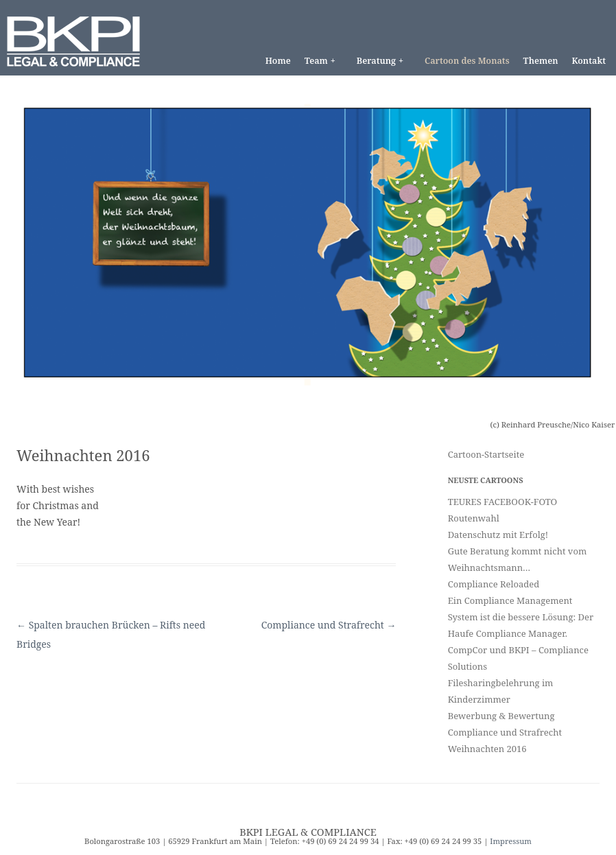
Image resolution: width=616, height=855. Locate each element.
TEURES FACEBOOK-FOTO (503, 502)
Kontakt (589, 61)
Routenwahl (474, 518)
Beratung (383, 61)
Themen (541, 61)
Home (278, 61)
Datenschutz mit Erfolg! (498, 535)
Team (323, 61)
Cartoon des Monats (467, 61)
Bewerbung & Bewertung (501, 716)
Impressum (511, 841)
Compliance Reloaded (494, 584)
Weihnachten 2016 (487, 749)
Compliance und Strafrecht (329, 625)
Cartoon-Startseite (486, 454)
